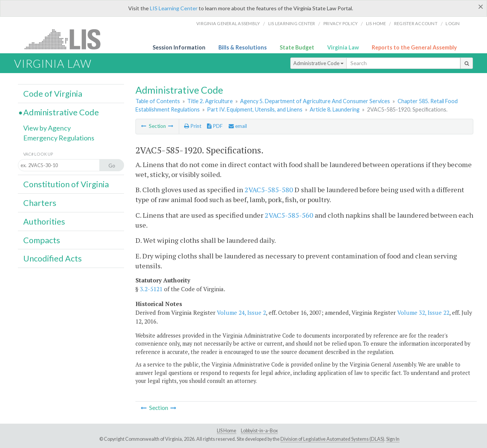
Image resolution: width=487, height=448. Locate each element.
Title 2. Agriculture (210, 101)
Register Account (416, 23)
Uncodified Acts (53, 258)
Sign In (393, 439)
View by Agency (47, 128)
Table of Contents (158, 101)
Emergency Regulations (59, 138)
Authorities (44, 222)
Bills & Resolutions (243, 47)
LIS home (376, 23)
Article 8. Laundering (335, 109)
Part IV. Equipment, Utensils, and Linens (255, 109)
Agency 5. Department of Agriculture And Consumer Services (315, 101)
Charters (40, 203)
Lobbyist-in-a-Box (259, 431)
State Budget (297, 47)
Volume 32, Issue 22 (423, 312)
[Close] (481, 6)
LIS (67, 39)
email (238, 126)
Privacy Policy (341, 23)
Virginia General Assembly (228, 23)
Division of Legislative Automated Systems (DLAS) (332, 439)
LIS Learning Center (174, 8)
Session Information (179, 47)
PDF (215, 126)
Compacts (42, 240)
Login (453, 23)
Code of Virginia (53, 94)
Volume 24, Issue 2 (241, 312)
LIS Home (227, 431)
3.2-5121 (151, 289)
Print (193, 126)
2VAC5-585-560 (289, 215)
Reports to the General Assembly (414, 47)
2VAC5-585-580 (269, 190)
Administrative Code (318, 63)
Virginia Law (343, 47)
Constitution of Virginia (66, 184)
